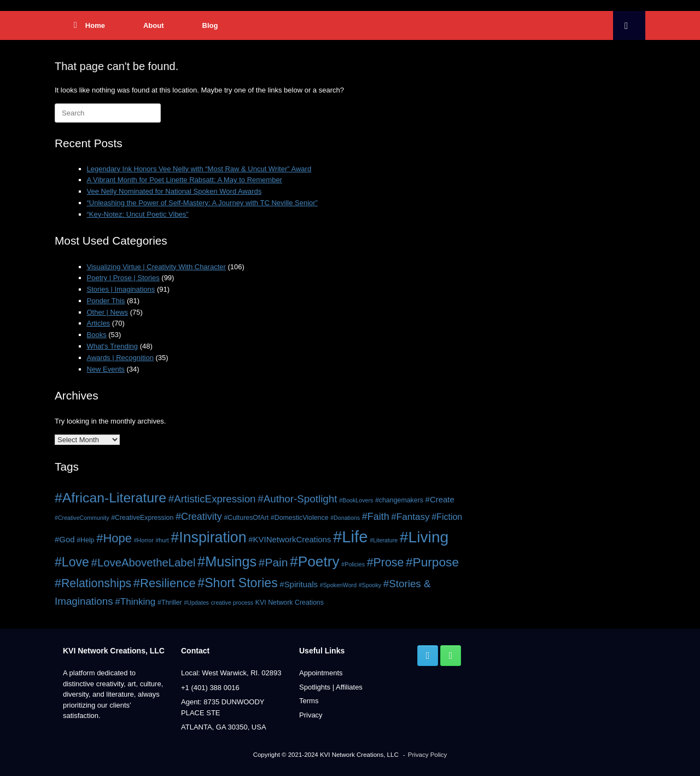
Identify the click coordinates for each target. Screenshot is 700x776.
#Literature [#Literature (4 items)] (384, 540)
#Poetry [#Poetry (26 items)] (315, 561)
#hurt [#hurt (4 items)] (162, 540)
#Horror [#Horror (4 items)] (144, 540)
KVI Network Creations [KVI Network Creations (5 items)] (290, 603)
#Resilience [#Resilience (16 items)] (165, 583)
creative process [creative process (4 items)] (232, 603)
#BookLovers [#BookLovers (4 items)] (356, 500)
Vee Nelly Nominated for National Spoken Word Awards (174, 191)
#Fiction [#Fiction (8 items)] (447, 517)
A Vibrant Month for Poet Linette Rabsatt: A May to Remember (185, 180)
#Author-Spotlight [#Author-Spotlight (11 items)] (297, 499)
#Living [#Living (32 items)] (424, 537)
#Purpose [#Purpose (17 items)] (432, 562)
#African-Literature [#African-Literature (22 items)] (110, 498)
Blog (210, 25)
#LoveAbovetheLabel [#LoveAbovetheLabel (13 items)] (144, 563)
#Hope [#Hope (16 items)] (114, 538)
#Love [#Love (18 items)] (72, 562)
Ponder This (106, 301)
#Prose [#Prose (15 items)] (386, 563)
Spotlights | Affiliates (331, 687)
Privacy (311, 715)
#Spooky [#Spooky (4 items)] (370, 585)
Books (97, 335)
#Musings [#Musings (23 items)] (227, 561)
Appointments (321, 673)
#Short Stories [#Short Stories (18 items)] (237, 583)
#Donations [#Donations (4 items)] (345, 518)
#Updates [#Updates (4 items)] (196, 603)
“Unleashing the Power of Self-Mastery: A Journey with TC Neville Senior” (202, 203)
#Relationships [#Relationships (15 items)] (93, 583)
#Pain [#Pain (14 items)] (273, 562)
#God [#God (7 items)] (65, 539)
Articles (99, 323)
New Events (106, 369)
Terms (309, 701)
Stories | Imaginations (121, 289)
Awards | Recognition (120, 358)
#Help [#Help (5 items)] (85, 540)
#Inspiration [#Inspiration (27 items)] (208, 537)
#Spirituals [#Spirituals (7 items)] (299, 584)
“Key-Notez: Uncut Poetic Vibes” (138, 214)
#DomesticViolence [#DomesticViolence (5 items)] (300, 518)
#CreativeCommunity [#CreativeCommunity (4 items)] (82, 518)
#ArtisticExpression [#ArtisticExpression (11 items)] (212, 499)
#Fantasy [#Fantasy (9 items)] (410, 517)
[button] (629, 25)
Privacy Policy (428, 755)
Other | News (108, 312)
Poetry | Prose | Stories (123, 278)
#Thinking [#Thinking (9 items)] (135, 602)
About (154, 25)
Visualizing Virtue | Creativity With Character (156, 267)
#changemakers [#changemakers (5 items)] (399, 500)
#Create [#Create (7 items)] (440, 499)
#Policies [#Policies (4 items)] (353, 564)
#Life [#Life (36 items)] (351, 537)
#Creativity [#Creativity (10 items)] (199, 517)
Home (89, 25)
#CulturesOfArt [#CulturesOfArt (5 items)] (246, 518)
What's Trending (113, 346)
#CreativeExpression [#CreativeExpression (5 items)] (142, 518)
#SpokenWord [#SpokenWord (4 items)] (338, 585)
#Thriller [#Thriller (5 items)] (170, 603)
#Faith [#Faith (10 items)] (376, 517)
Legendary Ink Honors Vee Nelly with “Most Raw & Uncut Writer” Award (199, 169)
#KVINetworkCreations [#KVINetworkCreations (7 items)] (290, 539)
